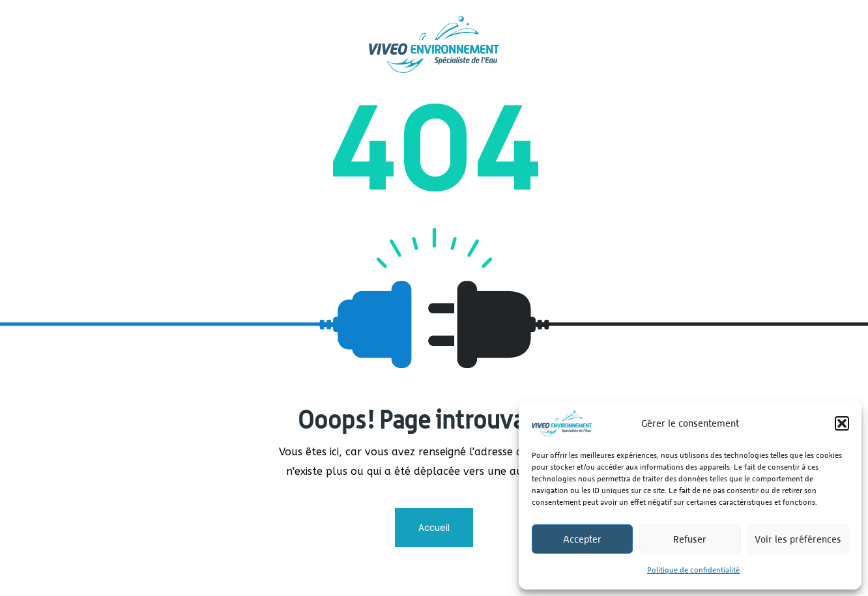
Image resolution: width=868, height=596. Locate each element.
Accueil (434, 527)
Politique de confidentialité (693, 570)
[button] (842, 423)
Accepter (582, 539)
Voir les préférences (798, 539)
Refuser (690, 539)
